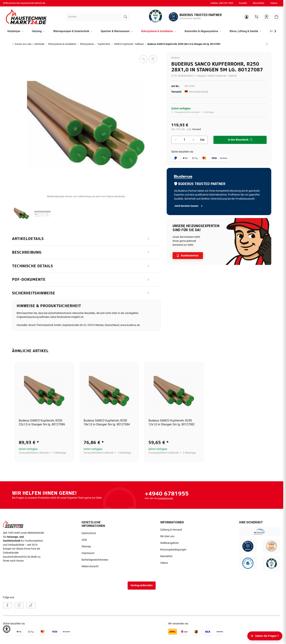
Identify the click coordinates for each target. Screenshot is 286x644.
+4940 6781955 (167, 493)
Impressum (88, 553)
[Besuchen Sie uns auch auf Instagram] (19, 605)
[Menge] (184, 140)
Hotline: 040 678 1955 (222, 3)
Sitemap (86, 547)
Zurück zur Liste (22, 44)
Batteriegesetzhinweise (95, 560)
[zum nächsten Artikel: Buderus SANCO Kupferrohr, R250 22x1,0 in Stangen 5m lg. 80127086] (267, 44)
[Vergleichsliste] (257, 17)
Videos (274, 3)
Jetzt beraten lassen (189, 206)
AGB (84, 540)
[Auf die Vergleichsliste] (143, 59)
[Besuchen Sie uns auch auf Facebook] (7, 605)
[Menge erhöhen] (193, 140)
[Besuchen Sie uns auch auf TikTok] (31, 605)
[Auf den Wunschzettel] (153, 59)
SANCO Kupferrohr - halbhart (222, 76)
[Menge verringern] (176, 140)
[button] (247, 17)
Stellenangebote (169, 543)
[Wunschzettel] (266, 17)
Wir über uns (167, 536)
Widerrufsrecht (90, 566)
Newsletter (259, 3)
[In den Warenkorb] (15, 50)
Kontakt (243, 3)
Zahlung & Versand (171, 530)
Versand (196, 129)
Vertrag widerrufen (142, 585)
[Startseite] (26, 17)
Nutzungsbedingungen (173, 550)
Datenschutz (89, 533)
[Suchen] (93, 17)
